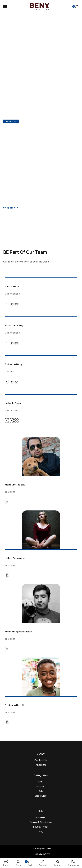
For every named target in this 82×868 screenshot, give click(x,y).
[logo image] (40, 6)
